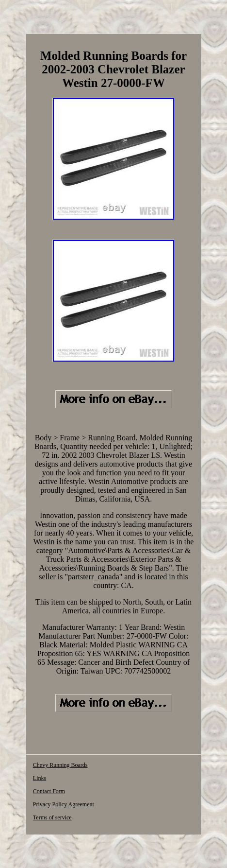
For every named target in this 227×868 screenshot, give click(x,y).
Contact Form (49, 791)
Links (40, 778)
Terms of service (52, 817)
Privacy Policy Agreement (64, 804)
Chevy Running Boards (60, 765)
